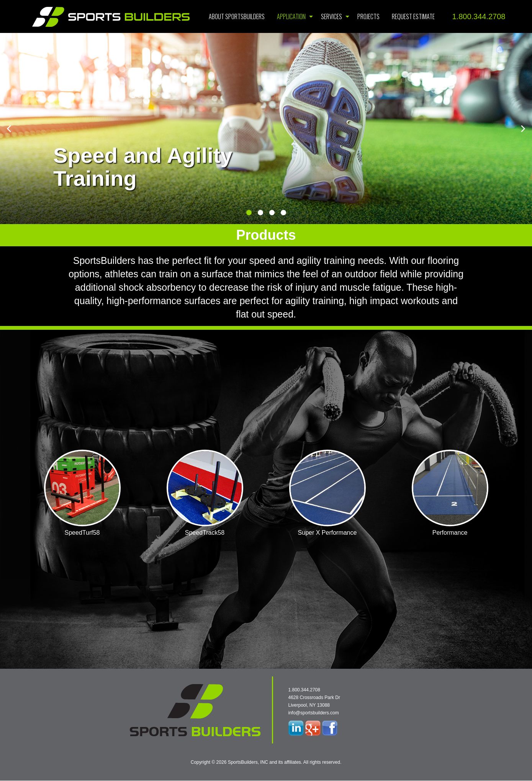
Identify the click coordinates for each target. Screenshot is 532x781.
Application (291, 16)
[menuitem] (237, 16)
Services (331, 16)
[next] (522, 129)
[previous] (10, 129)
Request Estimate (413, 16)
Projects (368, 16)
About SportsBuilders (237, 16)
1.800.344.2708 (479, 16)
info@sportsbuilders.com (314, 713)
